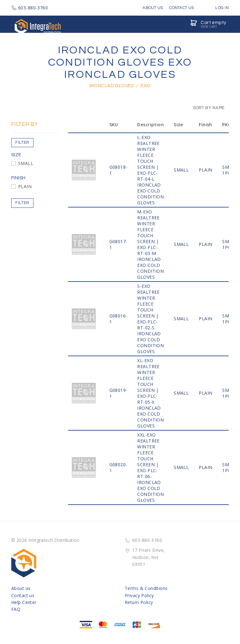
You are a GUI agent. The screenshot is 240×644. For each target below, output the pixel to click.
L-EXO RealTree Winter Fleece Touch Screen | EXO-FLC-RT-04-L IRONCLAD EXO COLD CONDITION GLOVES (150, 170)
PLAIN (25, 186)
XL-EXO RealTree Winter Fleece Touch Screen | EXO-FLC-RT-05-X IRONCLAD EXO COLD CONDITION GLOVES (150, 393)
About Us (153, 8)
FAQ (16, 609)
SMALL (26, 163)
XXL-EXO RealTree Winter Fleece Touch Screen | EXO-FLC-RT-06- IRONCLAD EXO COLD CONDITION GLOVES (150, 467)
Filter (22, 142)
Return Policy (139, 602)
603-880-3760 (30, 8)
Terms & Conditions (146, 588)
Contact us (23, 595)
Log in (217, 8)
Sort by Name (206, 108)
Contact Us (181, 8)
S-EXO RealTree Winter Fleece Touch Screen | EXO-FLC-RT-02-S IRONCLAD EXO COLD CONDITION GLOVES (150, 319)
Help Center (24, 602)
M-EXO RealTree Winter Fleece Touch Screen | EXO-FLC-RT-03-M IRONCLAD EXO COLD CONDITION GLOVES (150, 244)
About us (21, 588)
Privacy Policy (139, 595)
